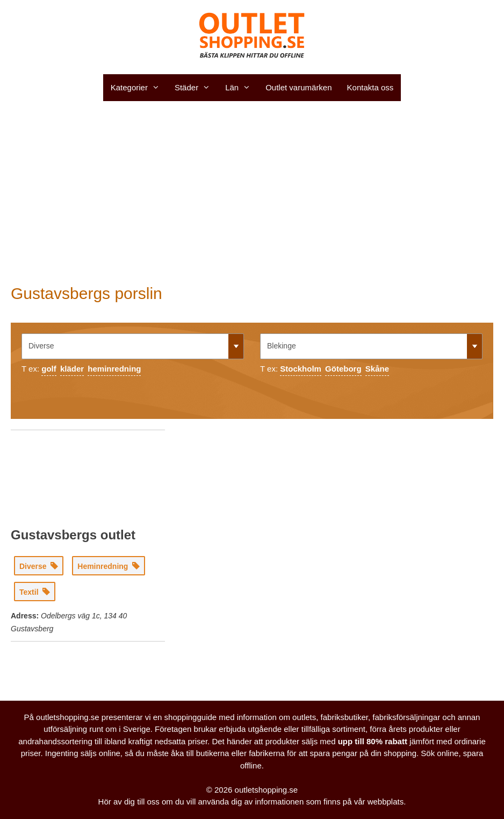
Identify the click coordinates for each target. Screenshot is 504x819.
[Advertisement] (252, 193)
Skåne (377, 369)
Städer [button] (196, 88)
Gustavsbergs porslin (87, 293)
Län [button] (242, 88)
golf (49, 369)
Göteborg (343, 369)
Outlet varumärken (298, 87)
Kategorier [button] (139, 88)
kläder (72, 369)
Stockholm (301, 369)
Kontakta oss (370, 87)
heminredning (114, 369)
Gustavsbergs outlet (73, 535)
